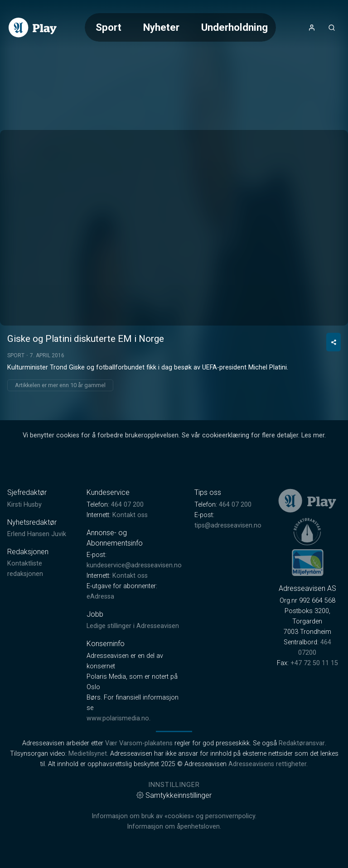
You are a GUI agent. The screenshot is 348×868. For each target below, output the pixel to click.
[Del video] (333, 342)
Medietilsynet (88, 754)
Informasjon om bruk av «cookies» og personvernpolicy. (174, 816)
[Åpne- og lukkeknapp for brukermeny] (312, 28)
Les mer (313, 435)
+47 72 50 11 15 (314, 663)
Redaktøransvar (302, 743)
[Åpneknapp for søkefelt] (332, 28)
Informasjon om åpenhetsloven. (174, 827)
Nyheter (161, 27)
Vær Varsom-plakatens (139, 743)
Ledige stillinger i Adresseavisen (133, 626)
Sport (109, 27)
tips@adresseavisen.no (228, 525)
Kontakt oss (130, 515)
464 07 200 (127, 505)
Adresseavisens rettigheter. (268, 764)
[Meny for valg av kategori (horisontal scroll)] (180, 27)
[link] (33, 28)
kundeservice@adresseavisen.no (134, 565)
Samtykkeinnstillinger (174, 795)
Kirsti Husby (24, 505)
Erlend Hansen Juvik (37, 534)
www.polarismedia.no (118, 718)
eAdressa (100, 597)
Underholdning (234, 27)
